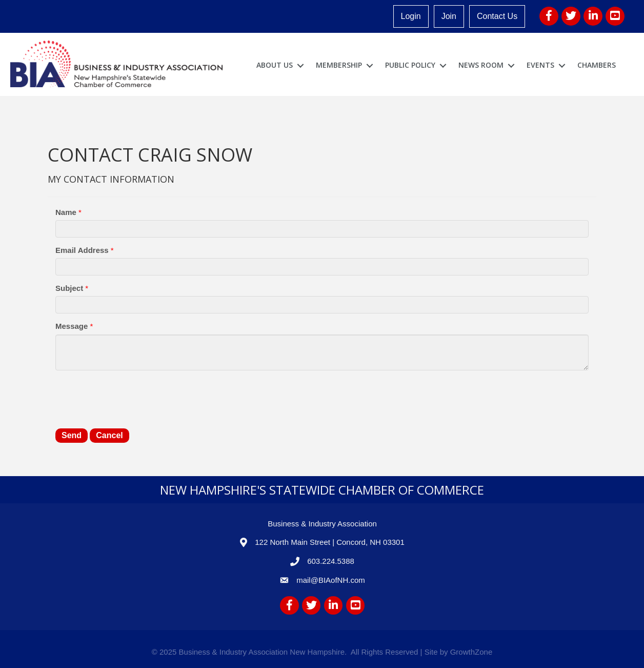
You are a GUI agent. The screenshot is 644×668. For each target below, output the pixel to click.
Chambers (597, 65)
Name (66, 212)
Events (540, 65)
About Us (275, 65)
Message (72, 326)
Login (411, 16)
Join (449, 16)
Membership (339, 65)
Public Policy (410, 65)
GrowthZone (471, 652)
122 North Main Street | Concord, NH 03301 (330, 542)
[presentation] (133, 398)
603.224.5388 (331, 561)
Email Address (82, 250)
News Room (481, 65)
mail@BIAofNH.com (331, 580)
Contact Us (497, 16)
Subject (69, 288)
